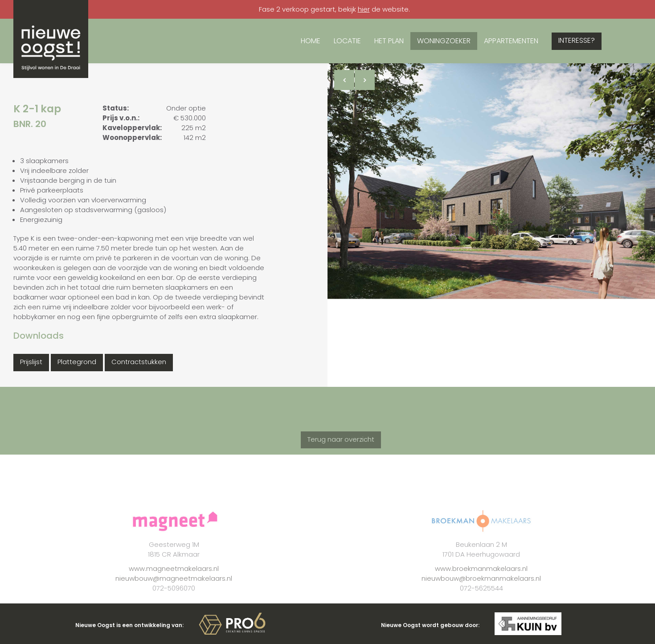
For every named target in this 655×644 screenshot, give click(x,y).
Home (311, 41)
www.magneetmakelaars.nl (174, 583)
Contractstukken (139, 362)
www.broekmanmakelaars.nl (481, 583)
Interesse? (577, 40)
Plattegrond (77, 362)
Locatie (347, 41)
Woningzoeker (444, 41)
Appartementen (511, 41)
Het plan (389, 41)
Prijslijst (31, 362)
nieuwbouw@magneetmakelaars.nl (174, 593)
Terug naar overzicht (341, 453)
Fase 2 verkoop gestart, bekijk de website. (334, 9)
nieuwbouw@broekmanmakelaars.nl (481, 593)
